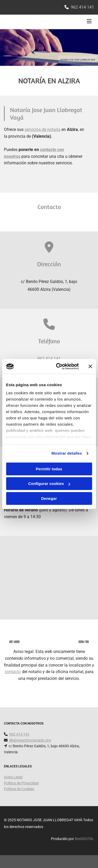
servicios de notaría (42, 129)
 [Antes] (14, 642)
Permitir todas (49, 469)
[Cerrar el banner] (90, 366)
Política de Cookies (19, 789)
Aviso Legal (13, 777)
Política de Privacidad (21, 783)
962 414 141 (82, 7)
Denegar (49, 498)
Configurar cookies (49, 484)
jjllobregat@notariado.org (30, 740)
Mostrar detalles (67, 453)
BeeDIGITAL (84, 839)
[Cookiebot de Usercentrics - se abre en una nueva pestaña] (58, 366)
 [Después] (84, 642)
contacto (13, 672)
